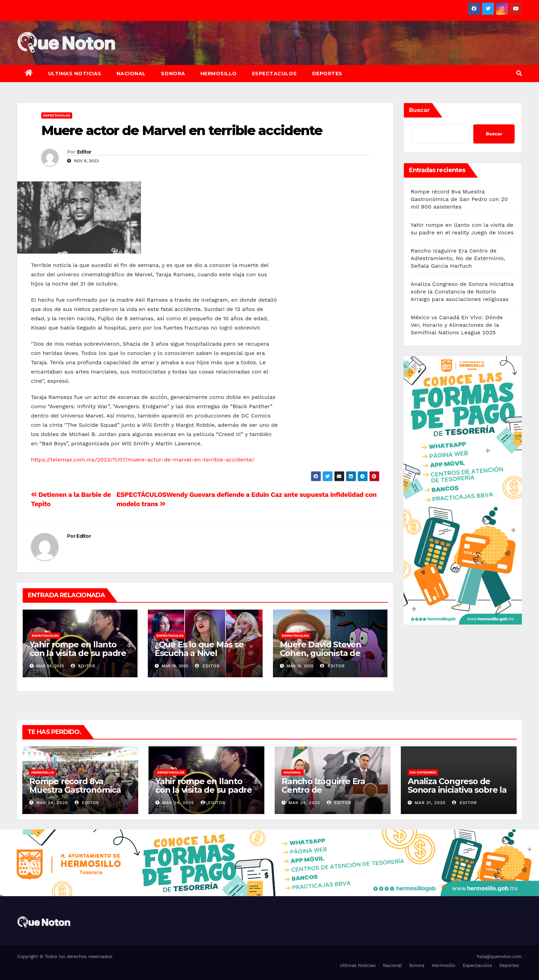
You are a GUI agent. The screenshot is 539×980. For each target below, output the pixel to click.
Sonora (173, 74)
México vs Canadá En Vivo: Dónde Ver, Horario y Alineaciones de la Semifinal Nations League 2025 (457, 325)
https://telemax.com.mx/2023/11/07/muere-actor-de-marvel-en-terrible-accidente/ (143, 460)
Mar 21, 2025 (430, 803)
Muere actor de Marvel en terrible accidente (182, 130)
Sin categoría (423, 772)
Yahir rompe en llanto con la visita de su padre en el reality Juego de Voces (78, 657)
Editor (84, 152)
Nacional (131, 74)
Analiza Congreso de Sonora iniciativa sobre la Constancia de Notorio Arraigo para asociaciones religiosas (462, 292)
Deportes (327, 74)
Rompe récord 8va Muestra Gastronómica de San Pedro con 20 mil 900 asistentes (459, 199)
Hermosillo (219, 74)
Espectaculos (274, 74)
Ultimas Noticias (75, 74)
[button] (519, 73)
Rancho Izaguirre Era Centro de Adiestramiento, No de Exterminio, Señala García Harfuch (458, 258)
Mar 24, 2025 (52, 803)
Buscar (420, 110)
